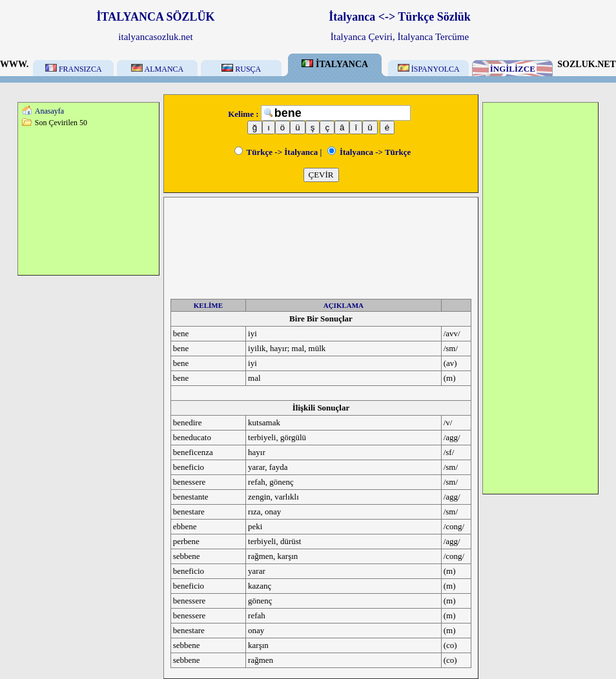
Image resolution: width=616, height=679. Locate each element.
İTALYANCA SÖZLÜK (156, 17)
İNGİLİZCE (513, 69)
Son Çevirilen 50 (61, 123)
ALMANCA (157, 69)
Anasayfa (49, 111)
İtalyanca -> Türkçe (369, 152)
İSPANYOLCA (429, 69)
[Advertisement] (88, 201)
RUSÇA (241, 69)
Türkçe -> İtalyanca (276, 152)
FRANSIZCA (74, 69)
